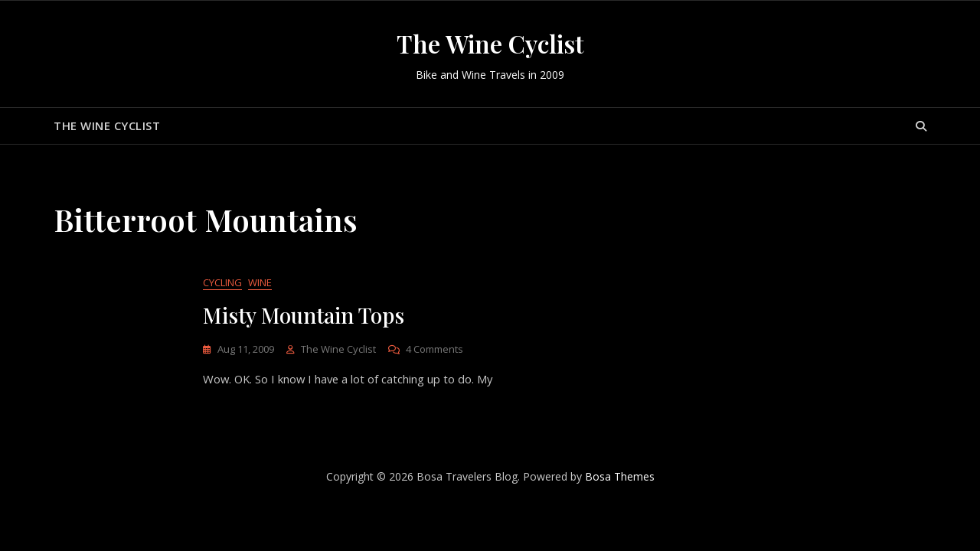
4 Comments (434, 350)
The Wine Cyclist (490, 43)
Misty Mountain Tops (304, 316)
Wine (260, 283)
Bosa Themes (620, 477)
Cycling (222, 283)
